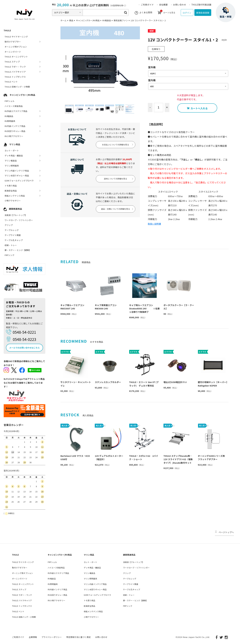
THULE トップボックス (15, 77)
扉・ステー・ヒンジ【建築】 (18, 250)
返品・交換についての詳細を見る (117, 215)
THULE (7, 30)
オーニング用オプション (16, 47)
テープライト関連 (13, 235)
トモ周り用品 (11, 186)
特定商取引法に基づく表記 (78, 636)
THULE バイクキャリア (15, 72)
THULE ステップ (12, 62)
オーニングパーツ (13, 52)
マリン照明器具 (12, 166)
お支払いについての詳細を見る (117, 146)
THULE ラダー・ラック (15, 67)
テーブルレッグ (12, 230)
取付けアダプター (13, 42)
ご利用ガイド (150, 5)
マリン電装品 (11, 161)
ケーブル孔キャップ (14, 240)
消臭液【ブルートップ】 (16, 215)
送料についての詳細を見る (118, 182)
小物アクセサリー (13, 201)
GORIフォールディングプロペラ (19, 181)
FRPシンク (9, 255)
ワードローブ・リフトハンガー (19, 220)
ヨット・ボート (12, 151)
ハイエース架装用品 (14, 106)
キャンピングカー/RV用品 (19, 95)
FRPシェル (9, 101)
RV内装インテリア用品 (15, 126)
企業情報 (33, 636)
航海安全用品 (11, 191)
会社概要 (166, 5)
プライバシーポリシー (52, 636)
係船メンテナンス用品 (15, 196)
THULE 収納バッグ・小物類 (17, 87)
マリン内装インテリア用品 (17, 171)
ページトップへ (224, 532)
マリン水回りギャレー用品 (17, 176)
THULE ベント (11, 82)
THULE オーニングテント (16, 57)
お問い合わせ (181, 5)
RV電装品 (9, 116)
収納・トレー (11, 245)
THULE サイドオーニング (16, 37)
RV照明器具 (10, 121)
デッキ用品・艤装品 (14, 156)
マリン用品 (12, 144)
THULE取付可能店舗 (202, 5)
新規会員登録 (202, 13)
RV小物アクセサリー (14, 136)
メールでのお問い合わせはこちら (25, 348)
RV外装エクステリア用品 (16, 111)
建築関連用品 (13, 209)
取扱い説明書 (155, 224)
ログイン (184, 13)
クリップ (9, 225)
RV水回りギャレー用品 (15, 131)
